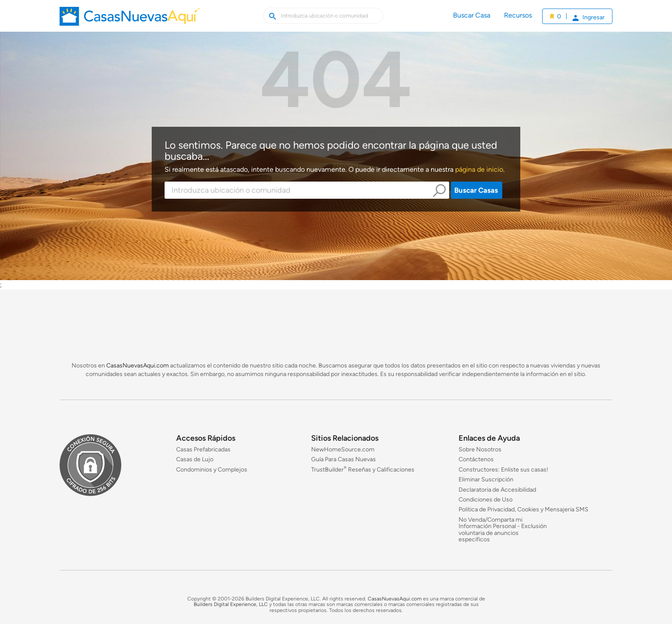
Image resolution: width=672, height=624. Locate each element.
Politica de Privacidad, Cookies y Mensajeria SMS (523, 510)
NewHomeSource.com (343, 449)
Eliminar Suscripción (486, 480)
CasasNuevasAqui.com (138, 366)
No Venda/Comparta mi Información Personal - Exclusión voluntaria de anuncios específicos (503, 530)
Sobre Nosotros (480, 449)
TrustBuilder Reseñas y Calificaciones (363, 470)
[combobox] (307, 190)
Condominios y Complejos (212, 470)
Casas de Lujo (195, 460)
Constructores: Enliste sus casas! (503, 470)
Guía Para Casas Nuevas (343, 460)
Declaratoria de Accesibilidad (497, 490)
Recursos (518, 15)
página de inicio (479, 169)
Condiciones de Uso (486, 500)
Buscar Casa (472, 15)
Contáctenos (476, 460)
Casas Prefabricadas (203, 449)
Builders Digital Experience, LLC (231, 605)
